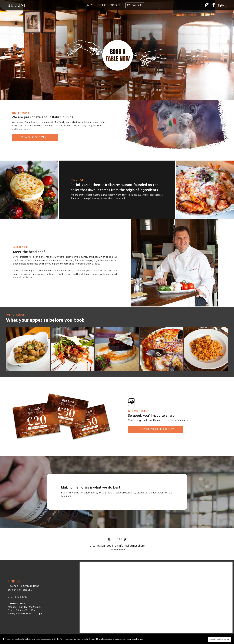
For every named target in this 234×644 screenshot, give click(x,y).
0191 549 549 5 (17, 597)
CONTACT (115, 5)
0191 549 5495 (135, 5)
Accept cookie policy (219, 639)
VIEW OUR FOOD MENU (35, 137)
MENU (91, 5)
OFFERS (102, 5)
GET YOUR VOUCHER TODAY (156, 429)
